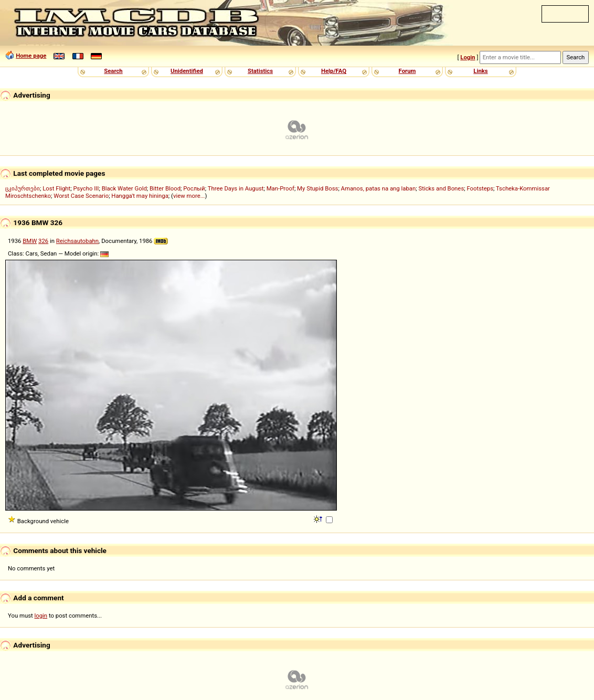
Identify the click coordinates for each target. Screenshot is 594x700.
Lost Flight (56, 188)
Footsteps (480, 188)
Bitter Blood (165, 188)
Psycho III (86, 188)
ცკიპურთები (23, 188)
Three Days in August (236, 188)
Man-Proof (280, 188)
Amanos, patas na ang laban (379, 188)
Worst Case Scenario (81, 196)
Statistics (260, 71)
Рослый (194, 188)
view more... (189, 196)
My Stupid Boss (317, 188)
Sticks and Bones (441, 188)
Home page (31, 56)
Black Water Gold (124, 188)
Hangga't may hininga (140, 196)
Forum (407, 71)
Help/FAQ (334, 71)
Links (480, 71)
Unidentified (187, 71)
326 (43, 241)
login (41, 616)
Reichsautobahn (77, 241)
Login (468, 57)
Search (113, 71)
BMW (30, 241)
